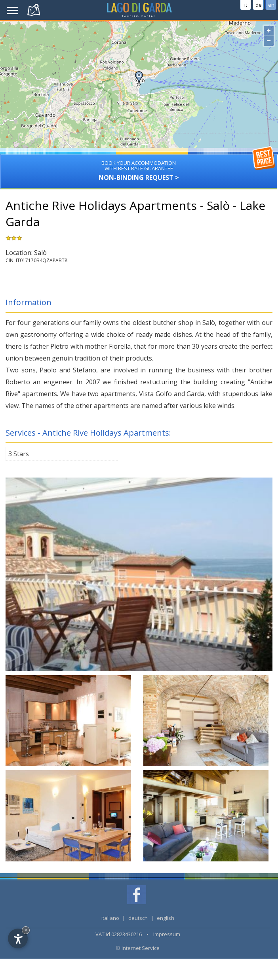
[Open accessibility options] (18, 938)
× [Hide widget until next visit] (26, 930)
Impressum (167, 934)
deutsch (138, 918)
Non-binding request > (139, 168)
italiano (110, 918)
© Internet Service (138, 948)
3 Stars (19, 454)
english (166, 918)
